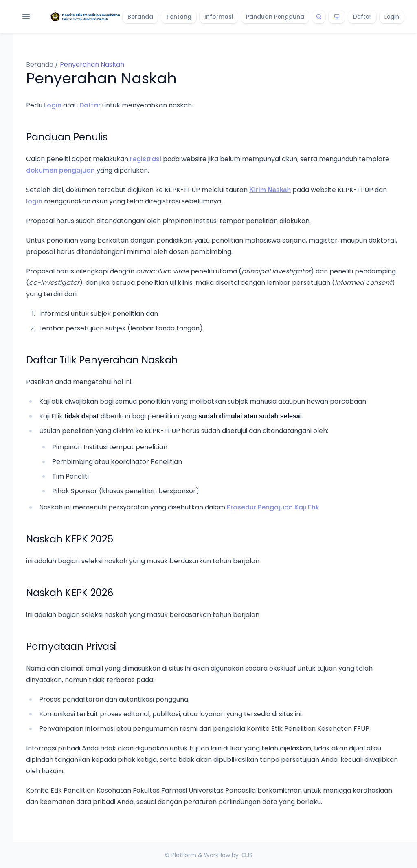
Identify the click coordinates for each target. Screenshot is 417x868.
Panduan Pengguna (275, 17)
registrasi (146, 159)
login (34, 201)
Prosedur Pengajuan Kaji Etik (273, 507)
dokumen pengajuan (60, 170)
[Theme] (337, 17)
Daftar (362, 17)
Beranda (140, 17)
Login (392, 17)
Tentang (179, 17)
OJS (247, 855)
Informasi (219, 17)
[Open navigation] (26, 17)
